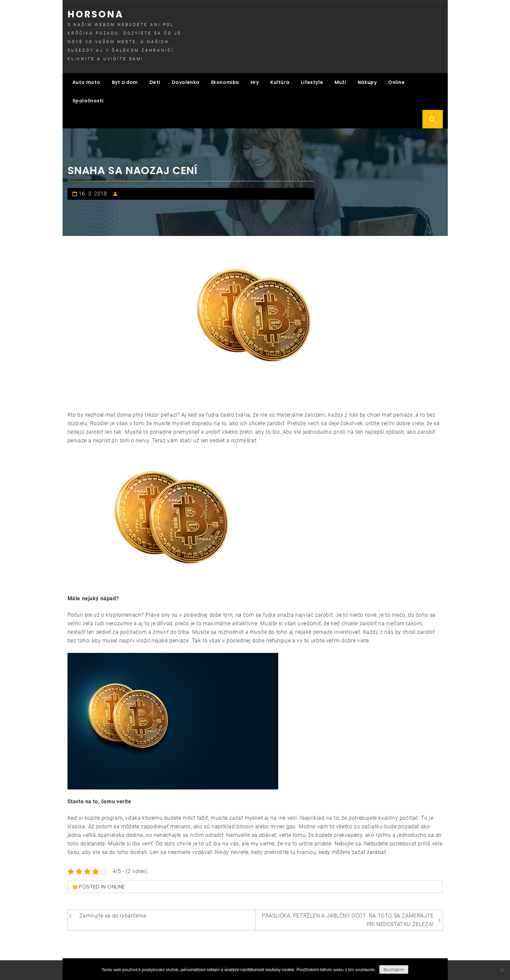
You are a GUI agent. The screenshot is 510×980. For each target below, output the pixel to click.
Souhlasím (394, 970)
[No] (502, 970)
